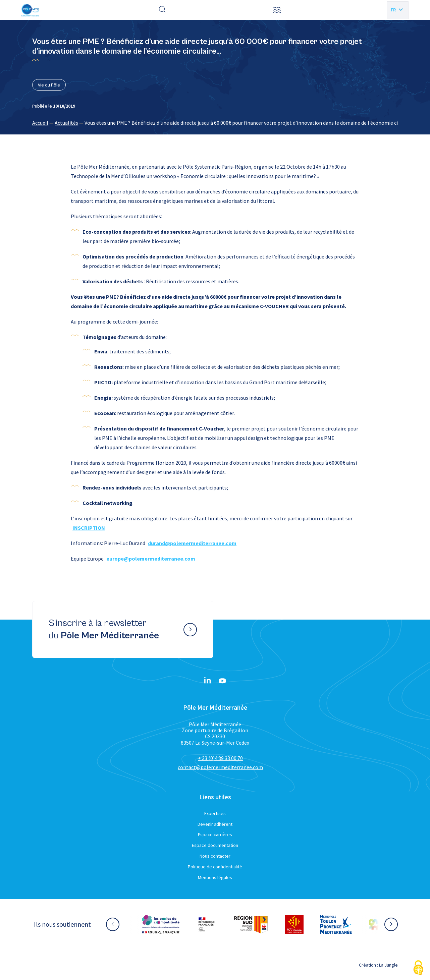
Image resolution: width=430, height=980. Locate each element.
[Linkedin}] (208, 681)
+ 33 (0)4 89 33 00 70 (220, 758)
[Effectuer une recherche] (162, 10)
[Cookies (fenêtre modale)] (418, 968)
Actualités (66, 123)
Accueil (40, 123)
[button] (277, 10)
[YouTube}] (222, 681)
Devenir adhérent (215, 824)
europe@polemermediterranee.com (151, 559)
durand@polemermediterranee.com (192, 543)
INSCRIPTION (89, 528)
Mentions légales (215, 877)
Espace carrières (215, 834)
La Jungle (388, 965)
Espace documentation (215, 845)
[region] (215, 123)
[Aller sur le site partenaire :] (161, 924)
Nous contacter (215, 856)
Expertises (215, 813)
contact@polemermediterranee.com (220, 767)
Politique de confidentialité (215, 867)
